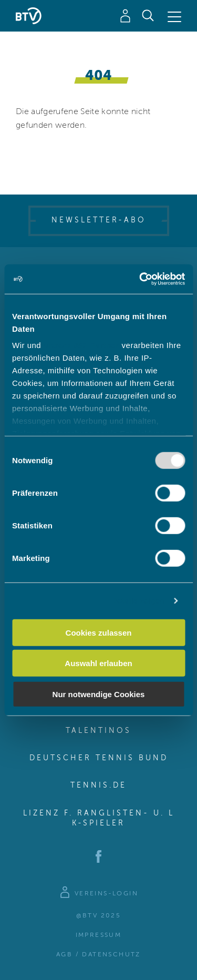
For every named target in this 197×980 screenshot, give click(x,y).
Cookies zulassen (99, 632)
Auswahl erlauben (98, 663)
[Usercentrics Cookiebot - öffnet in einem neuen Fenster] (140, 279)
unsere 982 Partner (81, 345)
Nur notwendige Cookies (99, 694)
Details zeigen (138, 601)
